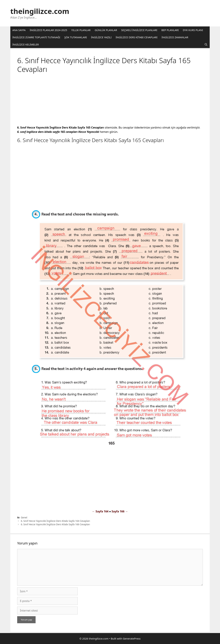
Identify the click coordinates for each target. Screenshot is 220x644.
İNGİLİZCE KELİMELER (26, 44)
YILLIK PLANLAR (81, 30)
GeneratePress (132, 639)
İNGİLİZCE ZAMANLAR (175, 37)
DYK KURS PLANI (193, 30)
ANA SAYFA (19, 30)
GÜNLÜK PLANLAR (106, 30)
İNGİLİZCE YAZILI (101, 37)
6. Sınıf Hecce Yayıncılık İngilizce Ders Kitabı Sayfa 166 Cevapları (55, 524)
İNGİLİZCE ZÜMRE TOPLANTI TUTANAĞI (36, 37)
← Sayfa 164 (100, 511)
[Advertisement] (110, 100)
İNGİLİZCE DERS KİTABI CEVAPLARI (137, 37)
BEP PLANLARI (170, 30)
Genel (24, 517)
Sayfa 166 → (120, 511)
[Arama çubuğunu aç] (206, 44)
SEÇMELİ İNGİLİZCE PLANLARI (139, 30)
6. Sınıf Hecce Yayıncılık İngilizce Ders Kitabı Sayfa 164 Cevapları (55, 521)
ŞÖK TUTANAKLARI (76, 37)
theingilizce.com (40, 11)
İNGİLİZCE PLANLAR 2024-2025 (48, 30)
